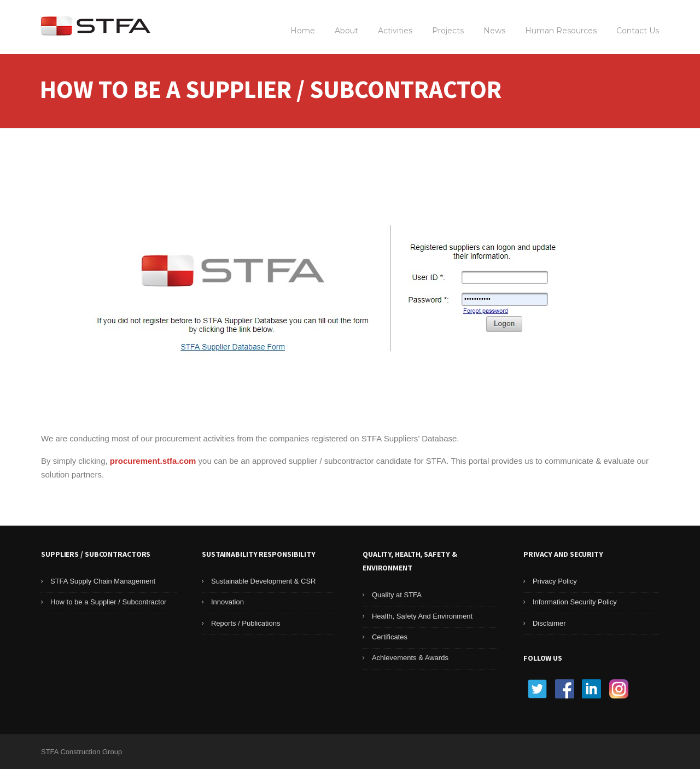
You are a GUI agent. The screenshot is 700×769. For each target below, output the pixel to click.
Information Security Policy (575, 602)
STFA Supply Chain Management (103, 581)
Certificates (390, 637)
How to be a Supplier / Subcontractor (108, 602)
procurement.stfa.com (153, 461)
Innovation (227, 602)
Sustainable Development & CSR (264, 581)
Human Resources (561, 31)
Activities (395, 31)
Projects (448, 31)
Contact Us (638, 31)
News (494, 31)
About (346, 31)
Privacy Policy (555, 581)
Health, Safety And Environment (422, 616)
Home (303, 31)
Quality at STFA (397, 595)
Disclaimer (549, 623)
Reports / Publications (246, 623)
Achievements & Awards (410, 658)
